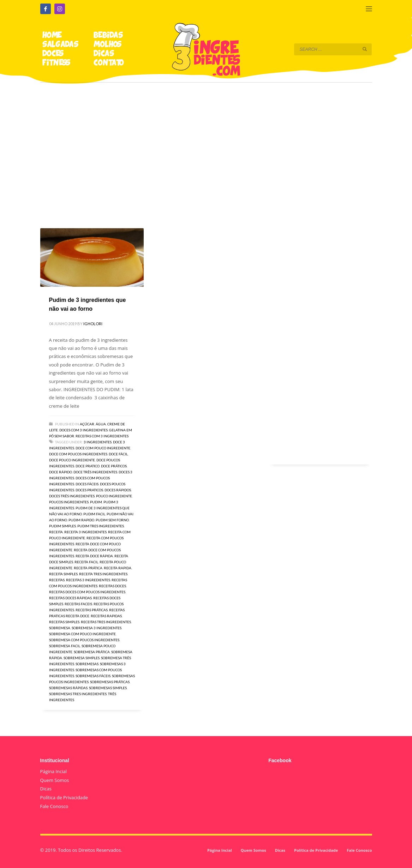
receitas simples (64, 622)
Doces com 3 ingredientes (83, 430)
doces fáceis (87, 484)
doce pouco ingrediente (72, 460)
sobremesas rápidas (68, 688)
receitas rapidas (106, 616)
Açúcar (87, 424)
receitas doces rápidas (70, 598)
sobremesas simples (108, 688)
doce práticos (114, 466)
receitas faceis (78, 604)
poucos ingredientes (69, 502)
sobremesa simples (82, 658)
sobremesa (60, 628)
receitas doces (112, 586)
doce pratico (88, 466)
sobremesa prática (92, 652)
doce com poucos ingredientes (78, 454)
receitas (57, 580)
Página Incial (54, 771)
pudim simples (62, 526)
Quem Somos (55, 780)
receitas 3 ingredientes (88, 580)
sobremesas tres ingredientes (78, 694)
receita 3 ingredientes (85, 532)
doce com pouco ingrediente (103, 448)
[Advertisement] (206, 145)
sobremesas (87, 664)
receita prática (88, 568)
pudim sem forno (112, 520)
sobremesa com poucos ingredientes (84, 640)
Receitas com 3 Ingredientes (102, 436)
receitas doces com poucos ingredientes (87, 592)
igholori (93, 324)
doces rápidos (118, 490)
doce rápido (61, 472)
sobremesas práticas (110, 682)
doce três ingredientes (95, 472)
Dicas (46, 789)
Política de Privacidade (64, 797)
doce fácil (118, 454)
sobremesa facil (65, 646)
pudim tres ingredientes (101, 526)
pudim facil (94, 514)
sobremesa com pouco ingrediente (82, 634)
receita (56, 532)
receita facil (86, 562)
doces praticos (89, 490)
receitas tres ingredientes (106, 622)
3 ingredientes (98, 442)
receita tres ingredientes (103, 574)
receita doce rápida (94, 556)
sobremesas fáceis (93, 676)
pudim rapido (81, 520)
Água (101, 424)
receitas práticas (92, 610)
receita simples (63, 574)
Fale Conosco (54, 806)
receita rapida (118, 568)
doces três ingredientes (72, 496)
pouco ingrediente (114, 496)
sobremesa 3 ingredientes (97, 628)
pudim (96, 502)
